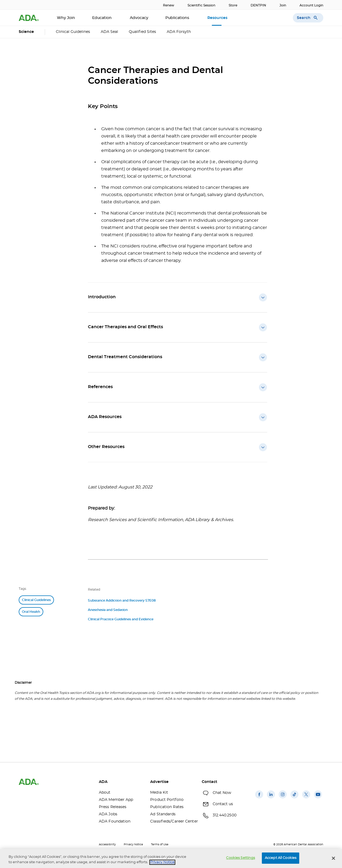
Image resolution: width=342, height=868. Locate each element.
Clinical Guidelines (73, 32)
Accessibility (107, 844)
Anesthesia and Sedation (108, 610)
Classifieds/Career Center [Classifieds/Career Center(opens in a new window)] (172, 821)
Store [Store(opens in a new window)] (233, 5)
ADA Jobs (108, 814)
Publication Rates (167, 807)
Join (283, 5)
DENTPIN (258, 5)
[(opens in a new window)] (259, 798)
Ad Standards (163, 814)
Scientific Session (201, 5)
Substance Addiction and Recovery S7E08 (122, 601)
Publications (178, 18)
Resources (218, 18)
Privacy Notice (133, 844)
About (105, 793)
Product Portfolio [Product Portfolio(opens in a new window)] (167, 800)
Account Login (311, 5)
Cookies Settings (240, 858)
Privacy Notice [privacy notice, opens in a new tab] (162, 862)
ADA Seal (109, 32)
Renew (169, 5)
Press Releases (113, 807)
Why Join (66, 18)
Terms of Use (160, 844)
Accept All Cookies (281, 858)
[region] (171, 859)
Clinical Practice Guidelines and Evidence (121, 619)
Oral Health (31, 612)
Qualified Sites (142, 32)
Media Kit (159, 793)
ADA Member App (116, 800)
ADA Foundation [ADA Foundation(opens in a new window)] (115, 821)
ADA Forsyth (179, 32)
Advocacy (139, 18)
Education (102, 18)
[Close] (333, 858)
